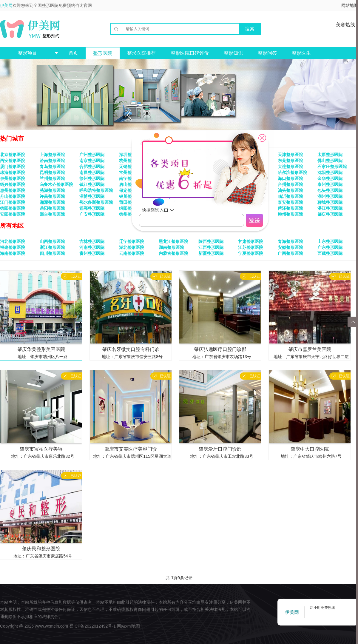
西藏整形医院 (330, 253)
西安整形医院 (13, 161)
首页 (73, 53)
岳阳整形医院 (52, 208)
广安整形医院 (92, 214)
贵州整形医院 (92, 253)
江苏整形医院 (251, 247)
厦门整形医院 (13, 167)
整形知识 (233, 53)
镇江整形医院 (92, 184)
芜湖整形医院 (52, 190)
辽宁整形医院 (132, 241)
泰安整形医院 (290, 202)
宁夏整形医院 (251, 253)
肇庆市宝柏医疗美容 (41, 449)
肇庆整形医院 (330, 214)
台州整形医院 (290, 184)
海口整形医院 (290, 178)
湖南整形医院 (171, 247)
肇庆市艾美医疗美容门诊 (131, 449)
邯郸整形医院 (92, 208)
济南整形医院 (52, 161)
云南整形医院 (132, 253)
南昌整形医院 (92, 172)
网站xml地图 (129, 626)
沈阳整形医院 (330, 172)
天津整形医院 (290, 155)
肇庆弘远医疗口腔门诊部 (220, 349)
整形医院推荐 (141, 53)
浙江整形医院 (52, 247)
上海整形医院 (52, 155)
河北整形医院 (13, 241)
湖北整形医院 (132, 247)
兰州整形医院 (52, 178)
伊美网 (6, 5)
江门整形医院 (13, 202)
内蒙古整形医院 (173, 253)
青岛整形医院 (52, 167)
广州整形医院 (92, 155)
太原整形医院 (330, 155)
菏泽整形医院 (290, 208)
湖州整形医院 (330, 196)
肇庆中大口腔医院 (310, 449)
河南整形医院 (92, 247)
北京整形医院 (13, 155)
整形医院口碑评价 (190, 53)
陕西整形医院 (211, 241)
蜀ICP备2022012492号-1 (92, 626)
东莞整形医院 (290, 161)
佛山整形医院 (330, 161)
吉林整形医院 (92, 241)
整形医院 (103, 53)
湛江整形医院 (330, 208)
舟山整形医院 (13, 196)
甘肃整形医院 (251, 241)
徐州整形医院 (92, 178)
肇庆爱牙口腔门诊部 (220, 449)
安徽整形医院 (290, 247)
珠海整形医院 (13, 172)
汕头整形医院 (290, 190)
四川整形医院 (52, 253)
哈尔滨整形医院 (292, 172)
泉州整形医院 (13, 178)
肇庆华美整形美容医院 (41, 349)
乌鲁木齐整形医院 (56, 184)
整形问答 (267, 53)
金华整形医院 (330, 178)
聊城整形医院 (330, 202)
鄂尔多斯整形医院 (96, 202)
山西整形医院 (52, 241)
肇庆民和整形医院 (41, 549)
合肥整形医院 (92, 167)
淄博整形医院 (92, 196)
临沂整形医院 (290, 196)
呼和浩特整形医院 (96, 190)
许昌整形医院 (52, 196)
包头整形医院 (330, 190)
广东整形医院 (330, 247)
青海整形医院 (290, 241)
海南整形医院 (13, 253)
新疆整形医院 (211, 253)
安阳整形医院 (13, 214)
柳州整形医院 (290, 214)
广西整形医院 (290, 253)
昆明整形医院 (52, 172)
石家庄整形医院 (332, 167)
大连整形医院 (290, 167)
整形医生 (301, 53)
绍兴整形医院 (13, 184)
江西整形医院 (211, 247)
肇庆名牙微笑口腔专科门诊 (131, 349)
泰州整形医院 (330, 184)
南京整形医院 (92, 161)
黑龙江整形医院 (173, 241)
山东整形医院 (330, 241)
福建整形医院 (13, 247)
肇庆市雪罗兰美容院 (310, 349)
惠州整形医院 (13, 190)
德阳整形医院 (13, 208)
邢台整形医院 (52, 214)
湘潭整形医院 (52, 202)
